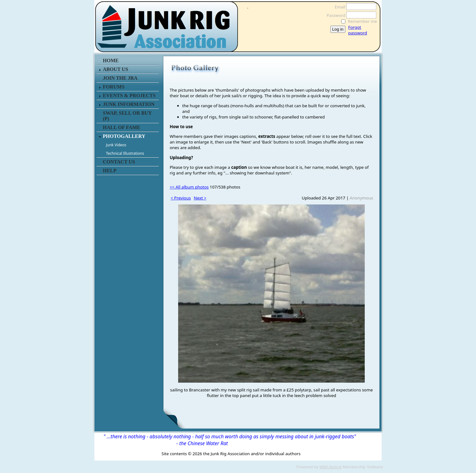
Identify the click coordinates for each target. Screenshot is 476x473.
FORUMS (114, 87)
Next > (200, 198)
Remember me (362, 21)
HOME (111, 60)
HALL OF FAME (122, 127)
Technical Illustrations (125, 153)
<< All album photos (189, 187)
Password (334, 15)
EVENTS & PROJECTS (129, 96)
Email (338, 7)
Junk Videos (116, 145)
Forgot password (358, 30)
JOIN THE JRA (120, 78)
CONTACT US (119, 162)
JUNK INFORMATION (129, 104)
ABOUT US (115, 69)
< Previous (181, 198)
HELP (110, 171)
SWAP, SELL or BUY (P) (127, 116)
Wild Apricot (330, 467)
